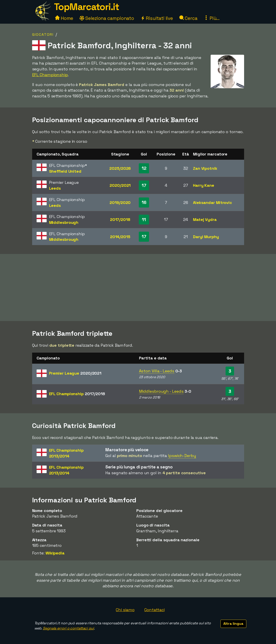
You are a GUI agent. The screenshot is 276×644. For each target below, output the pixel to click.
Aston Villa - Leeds (157, 371)
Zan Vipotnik (205, 168)
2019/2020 (120, 202)
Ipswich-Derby (182, 456)
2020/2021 (120, 185)
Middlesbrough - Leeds (161, 391)
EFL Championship (50, 75)
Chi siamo (125, 610)
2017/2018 (120, 219)
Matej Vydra (205, 219)
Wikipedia (55, 553)
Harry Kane (204, 185)
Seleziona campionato (107, 18)
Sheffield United (65, 171)
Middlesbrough (64, 222)
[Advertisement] (138, 287)
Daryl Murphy (206, 237)
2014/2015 (120, 237)
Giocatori (43, 35)
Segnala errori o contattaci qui (68, 628)
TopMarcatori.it (87, 7)
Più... (212, 18)
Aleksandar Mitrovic (213, 202)
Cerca (188, 18)
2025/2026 (120, 168)
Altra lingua (233, 624)
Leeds (55, 188)
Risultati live (157, 18)
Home (64, 18)
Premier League (75, 373)
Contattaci (155, 610)
